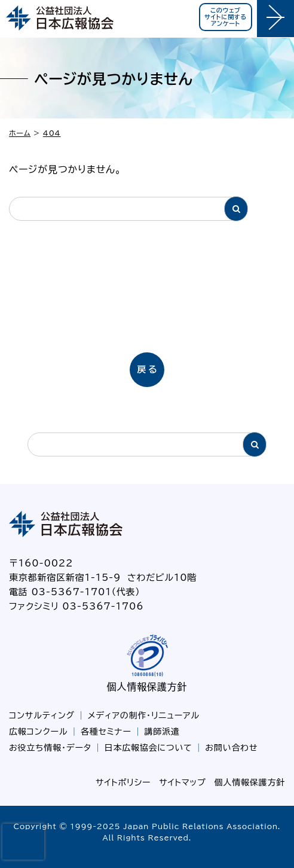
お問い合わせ (231, 748)
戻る (148, 369)
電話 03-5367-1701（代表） (75, 592)
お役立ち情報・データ (50, 748)
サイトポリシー (123, 782)
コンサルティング (42, 715)
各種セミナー (106, 732)
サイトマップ (182, 782)
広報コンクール (38, 732)
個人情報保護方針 (147, 687)
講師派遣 (162, 732)
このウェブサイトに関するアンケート (226, 17)
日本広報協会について (148, 748)
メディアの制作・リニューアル (144, 715)
